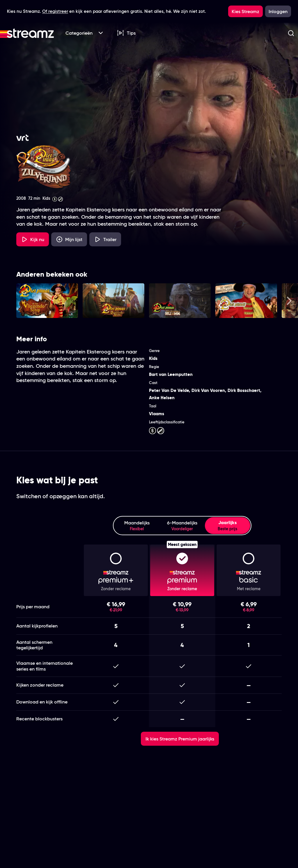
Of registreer (55, 11)
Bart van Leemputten (171, 374)
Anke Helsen (162, 398)
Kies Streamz (245, 11)
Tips (126, 33)
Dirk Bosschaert (244, 390)
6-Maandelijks (182, 526)
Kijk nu (33, 239)
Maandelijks (137, 526)
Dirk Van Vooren (208, 390)
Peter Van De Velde (169, 390)
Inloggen (278, 11)
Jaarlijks (228, 526)
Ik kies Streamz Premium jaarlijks (180, 739)
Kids (153, 358)
